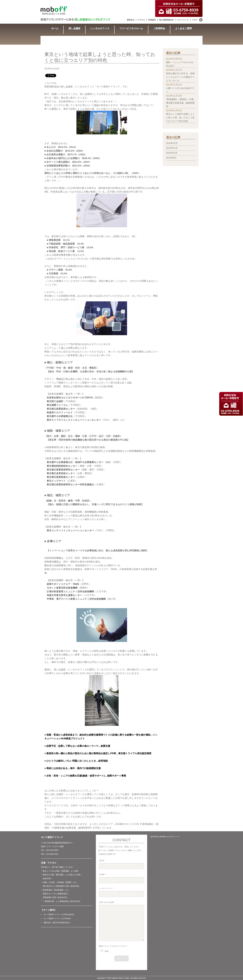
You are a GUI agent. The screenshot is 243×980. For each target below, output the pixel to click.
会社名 (102, 861)
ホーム (55, 28)
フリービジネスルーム (131, 28)
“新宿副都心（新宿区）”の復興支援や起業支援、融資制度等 (180, 103)
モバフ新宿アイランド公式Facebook (59, 914)
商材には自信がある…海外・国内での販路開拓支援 (74, 768)
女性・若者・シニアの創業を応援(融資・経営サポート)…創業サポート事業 (86, 776)
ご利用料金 (159, 28)
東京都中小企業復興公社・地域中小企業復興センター (75, 462)
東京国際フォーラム (57, 405)
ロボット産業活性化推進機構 (62, 588)
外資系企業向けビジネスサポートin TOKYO (70, 398)
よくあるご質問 (183, 28)
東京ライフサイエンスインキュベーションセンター (74, 420)
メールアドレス (106, 888)
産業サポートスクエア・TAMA (63, 584)
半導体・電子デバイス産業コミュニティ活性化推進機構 (76, 599)
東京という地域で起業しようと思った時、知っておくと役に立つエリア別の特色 (180, 118)
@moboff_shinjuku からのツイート (165, 836)
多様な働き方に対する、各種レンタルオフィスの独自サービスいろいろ (180, 77)
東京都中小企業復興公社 (60, 416)
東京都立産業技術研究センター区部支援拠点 (70, 484)
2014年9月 (171, 158)
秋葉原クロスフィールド (60, 412)
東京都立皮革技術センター (61, 473)
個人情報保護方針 (167, 20)
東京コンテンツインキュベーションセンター (70, 530)
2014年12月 (172, 143)
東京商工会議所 (55, 401)
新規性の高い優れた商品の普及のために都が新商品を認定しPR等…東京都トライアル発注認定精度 (99, 753)
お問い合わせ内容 (107, 902)
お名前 (102, 874)
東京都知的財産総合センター (62, 466)
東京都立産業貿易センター (61, 409)
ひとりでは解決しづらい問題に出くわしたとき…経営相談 (77, 761)
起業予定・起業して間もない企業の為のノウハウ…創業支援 (78, 746)
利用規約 (152, 20)
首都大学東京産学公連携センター (64, 595)
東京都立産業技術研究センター (63, 470)
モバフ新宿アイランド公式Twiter (57, 918)
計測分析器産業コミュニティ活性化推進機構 (70, 591)
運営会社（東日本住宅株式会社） (57, 923)
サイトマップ (183, 20)
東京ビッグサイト (56, 481)
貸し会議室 (74, 28)
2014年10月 (172, 153)
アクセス (141, 20)
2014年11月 (172, 148)
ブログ (195, 20)
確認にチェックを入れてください (113, 946)
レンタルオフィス (100, 28)
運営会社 (131, 20)
